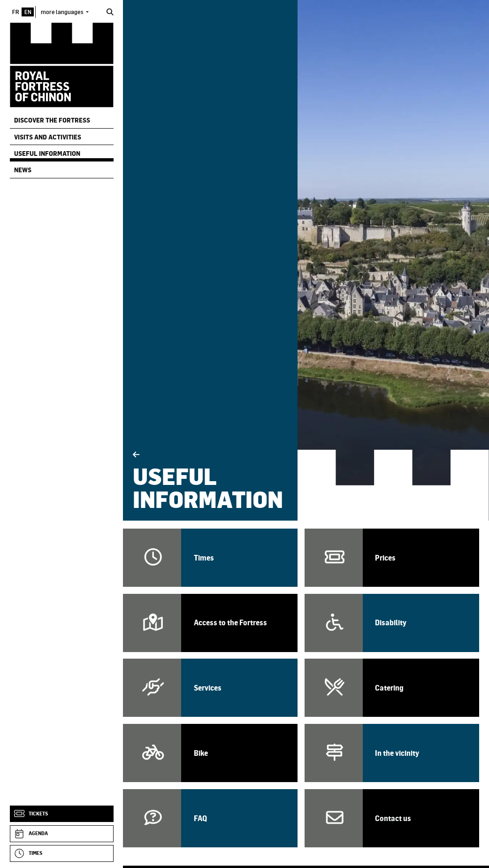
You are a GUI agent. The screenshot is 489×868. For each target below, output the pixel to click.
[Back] (136, 455)
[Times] (62, 853)
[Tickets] (62, 814)
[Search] (110, 12)
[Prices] (392, 558)
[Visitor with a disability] (392, 623)
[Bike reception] (210, 753)
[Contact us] (392, 818)
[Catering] (392, 688)
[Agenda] (62, 834)
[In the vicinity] (392, 753)
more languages (63, 12)
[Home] (62, 65)
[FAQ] (210, 818)
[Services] (210, 688)
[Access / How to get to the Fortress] (210, 623)
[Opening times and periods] (210, 558)
